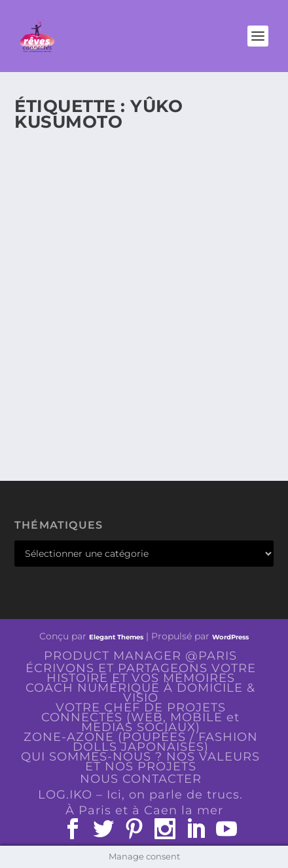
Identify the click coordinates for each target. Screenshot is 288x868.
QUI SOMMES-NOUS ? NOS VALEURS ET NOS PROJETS (140, 762)
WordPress (230, 637)
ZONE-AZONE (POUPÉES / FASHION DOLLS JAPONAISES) (141, 742)
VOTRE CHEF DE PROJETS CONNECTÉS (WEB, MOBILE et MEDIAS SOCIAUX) (140, 717)
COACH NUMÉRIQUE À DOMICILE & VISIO (140, 693)
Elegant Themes (116, 637)
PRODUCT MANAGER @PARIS (140, 656)
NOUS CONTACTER (141, 779)
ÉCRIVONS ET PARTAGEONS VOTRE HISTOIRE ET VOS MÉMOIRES (141, 673)
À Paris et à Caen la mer (144, 810)
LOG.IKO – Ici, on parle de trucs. (140, 795)
